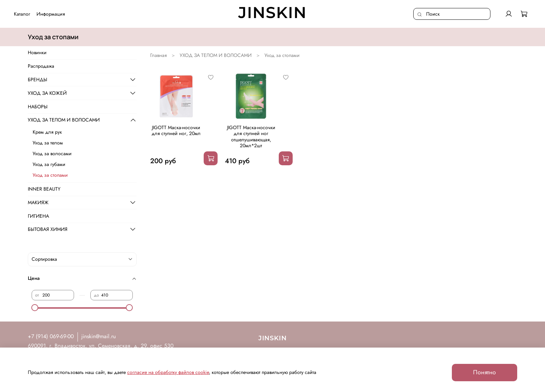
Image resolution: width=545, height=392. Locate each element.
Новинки (37, 52)
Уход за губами (49, 164)
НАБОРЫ (38, 107)
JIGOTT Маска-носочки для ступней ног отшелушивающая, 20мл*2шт (251, 137)
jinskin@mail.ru (99, 336)
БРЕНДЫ (38, 80)
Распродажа (41, 66)
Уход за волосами (52, 153)
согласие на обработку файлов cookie (168, 372)
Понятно (485, 372)
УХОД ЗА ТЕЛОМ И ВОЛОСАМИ (216, 55)
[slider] (35, 308)
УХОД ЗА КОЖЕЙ (47, 93)
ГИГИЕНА (38, 216)
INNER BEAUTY (44, 189)
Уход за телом (48, 143)
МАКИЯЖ (38, 202)
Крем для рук (47, 132)
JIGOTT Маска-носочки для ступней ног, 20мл (176, 131)
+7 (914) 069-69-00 (51, 336)
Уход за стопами (50, 175)
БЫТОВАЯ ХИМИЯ (48, 229)
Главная (158, 55)
